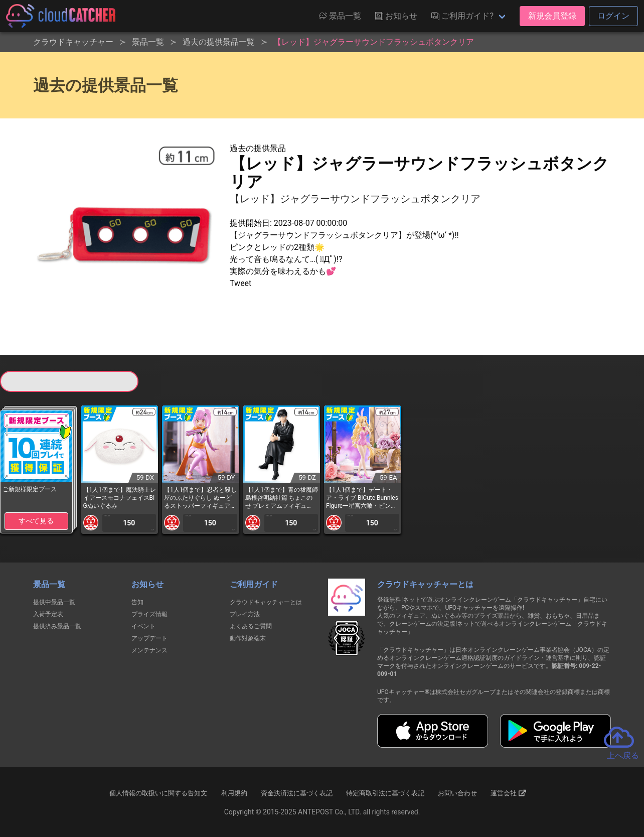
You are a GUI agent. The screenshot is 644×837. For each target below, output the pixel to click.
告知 (137, 602)
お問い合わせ (457, 793)
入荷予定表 (48, 614)
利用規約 (234, 793)
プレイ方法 (245, 614)
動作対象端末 (248, 638)
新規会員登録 (552, 16)
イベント (143, 626)
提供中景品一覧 (54, 602)
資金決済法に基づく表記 (297, 793)
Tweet (240, 283)
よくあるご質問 (251, 626)
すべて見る (36, 521)
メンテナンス (149, 650)
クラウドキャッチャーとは (266, 602)
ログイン (613, 16)
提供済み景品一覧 (57, 626)
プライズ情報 (149, 614)
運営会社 (508, 793)
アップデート (149, 638)
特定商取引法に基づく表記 (385, 793)
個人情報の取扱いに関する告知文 (158, 793)
